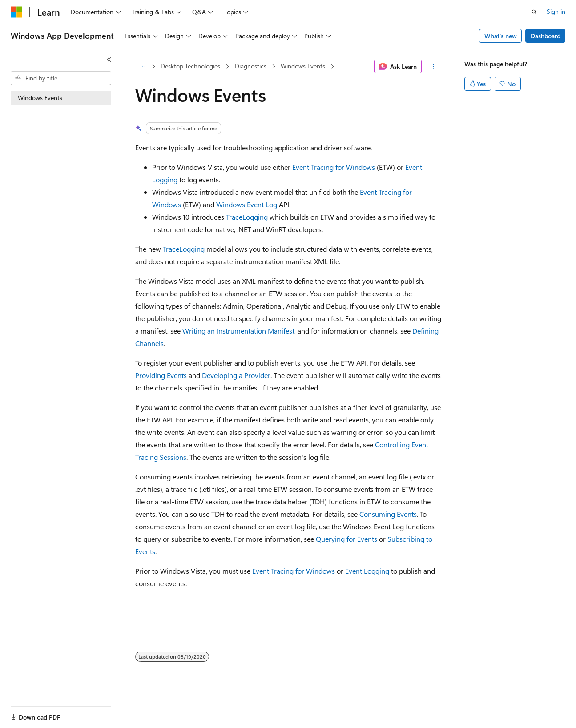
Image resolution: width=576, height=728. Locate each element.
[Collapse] (109, 60)
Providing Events (161, 375)
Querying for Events (346, 539)
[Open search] (534, 12)
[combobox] (61, 78)
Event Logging (367, 571)
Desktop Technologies (190, 66)
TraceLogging (247, 217)
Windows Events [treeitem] (40, 98)
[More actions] (433, 67)
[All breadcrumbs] (143, 67)
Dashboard (546, 36)
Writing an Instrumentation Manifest (238, 331)
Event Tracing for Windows (334, 167)
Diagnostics (251, 66)
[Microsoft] (16, 12)
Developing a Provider (236, 375)
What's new (501, 36)
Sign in (556, 11)
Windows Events (303, 66)
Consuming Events (388, 514)
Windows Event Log (247, 204)
